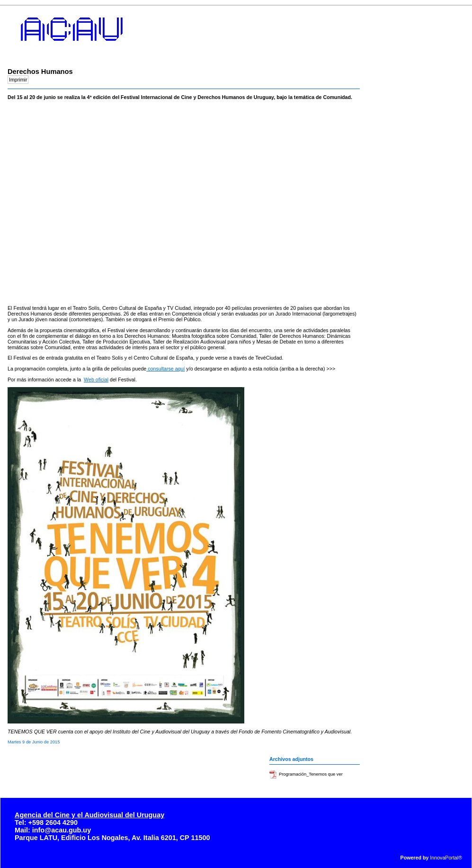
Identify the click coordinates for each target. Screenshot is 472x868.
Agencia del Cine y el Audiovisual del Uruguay (89, 815)
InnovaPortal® (446, 858)
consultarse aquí (165, 369)
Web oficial (96, 380)
